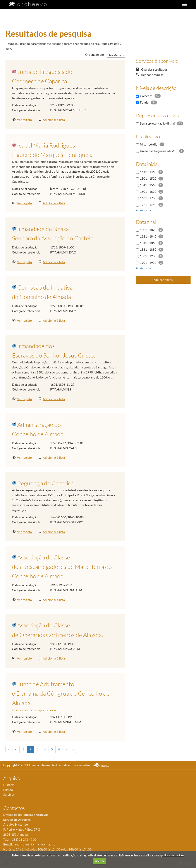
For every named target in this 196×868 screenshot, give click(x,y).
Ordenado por (95, 55)
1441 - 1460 (148, 172)
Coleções (146, 96)
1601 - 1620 (148, 192)
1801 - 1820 (148, 230)
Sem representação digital (157, 123)
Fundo (144, 102)
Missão (8, 790)
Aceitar (100, 861)
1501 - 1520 (148, 178)
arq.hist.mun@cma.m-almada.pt (35, 844)
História (9, 785)
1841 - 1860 (148, 243)
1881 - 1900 (148, 256)
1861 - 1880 (148, 249)
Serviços (9, 794)
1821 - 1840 (148, 236)
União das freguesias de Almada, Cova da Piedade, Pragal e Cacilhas (158, 151)
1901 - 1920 (148, 263)
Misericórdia (149, 144)
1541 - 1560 (148, 185)
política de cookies (173, 855)
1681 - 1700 (148, 198)
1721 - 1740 (148, 205)
